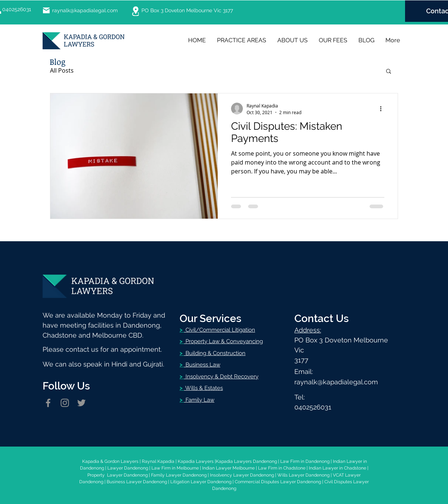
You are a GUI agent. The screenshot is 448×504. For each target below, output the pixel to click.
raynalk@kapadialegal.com (85, 10)
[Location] (136, 11)
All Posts (62, 70)
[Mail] (46, 10)
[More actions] (383, 109)
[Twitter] (81, 403)
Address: (308, 330)
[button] (389, 72)
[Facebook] (48, 403)
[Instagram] (65, 403)
